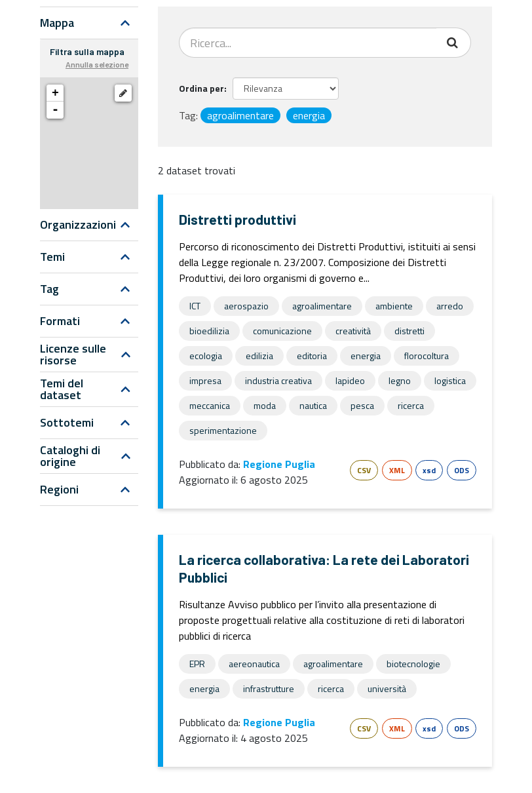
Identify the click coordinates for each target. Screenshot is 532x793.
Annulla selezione (97, 64)
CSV (364, 470)
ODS (462, 470)
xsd (429, 470)
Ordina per (201, 88)
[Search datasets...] (308, 43)
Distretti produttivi (237, 219)
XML (397, 470)
